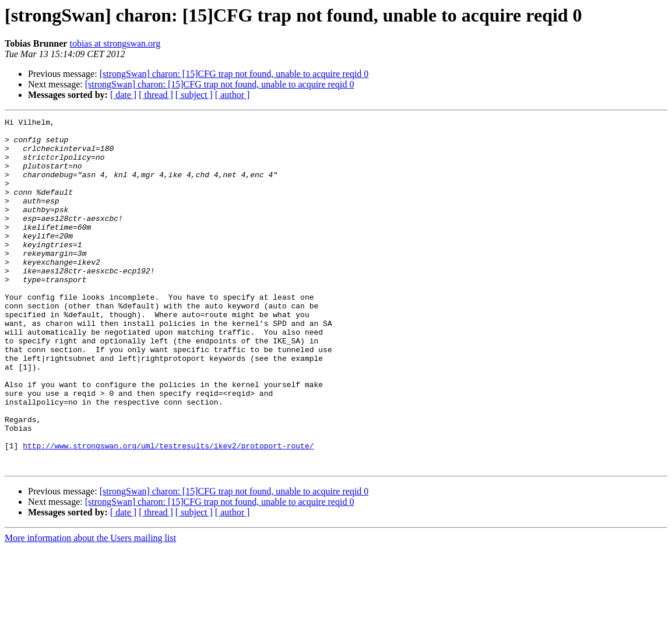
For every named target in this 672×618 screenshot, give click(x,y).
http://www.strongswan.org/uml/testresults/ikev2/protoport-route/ (168, 512)
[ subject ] (194, 95)
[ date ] (123, 95)
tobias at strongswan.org (115, 43)
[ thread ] (156, 95)
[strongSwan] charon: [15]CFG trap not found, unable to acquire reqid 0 (234, 74)
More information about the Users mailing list (90, 608)
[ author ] (233, 95)
